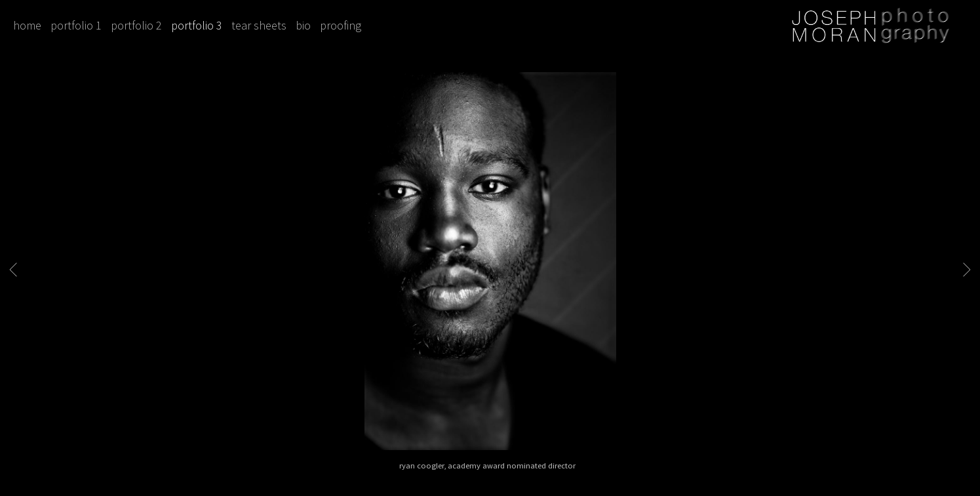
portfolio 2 (136, 25)
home (27, 25)
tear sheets (259, 25)
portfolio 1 (76, 25)
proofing (341, 25)
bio (303, 25)
